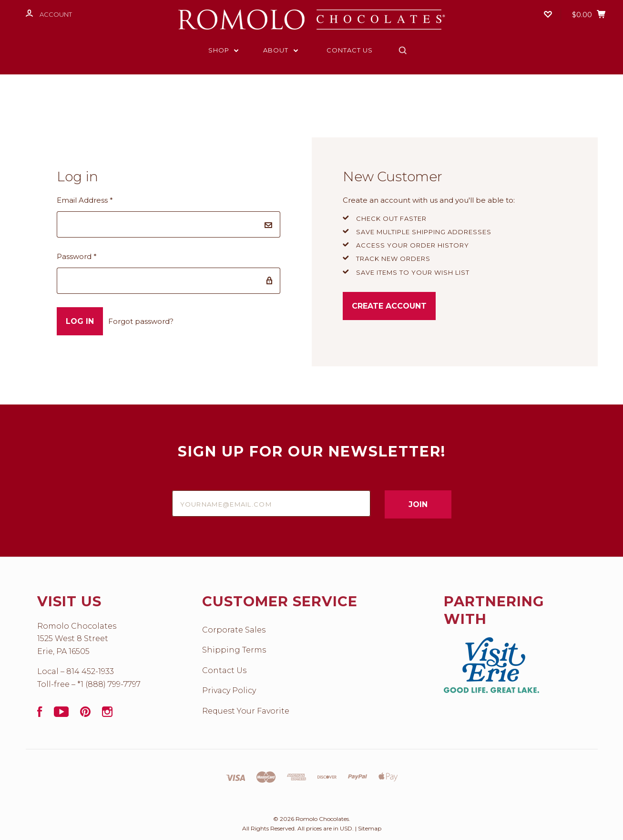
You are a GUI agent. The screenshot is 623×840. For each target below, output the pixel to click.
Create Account (389, 306)
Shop (224, 50)
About (281, 50)
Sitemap (370, 828)
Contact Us (350, 50)
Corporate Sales (234, 630)
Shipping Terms (234, 650)
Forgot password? (141, 321)
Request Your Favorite (246, 711)
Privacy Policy (229, 690)
